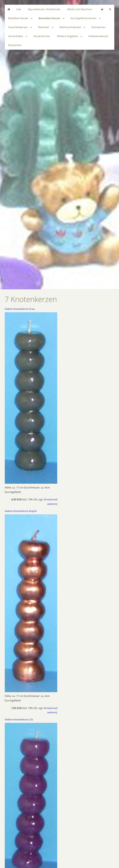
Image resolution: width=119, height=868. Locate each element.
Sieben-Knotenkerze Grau (20, 309)
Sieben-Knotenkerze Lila (19, 719)
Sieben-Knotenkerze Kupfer (21, 511)
